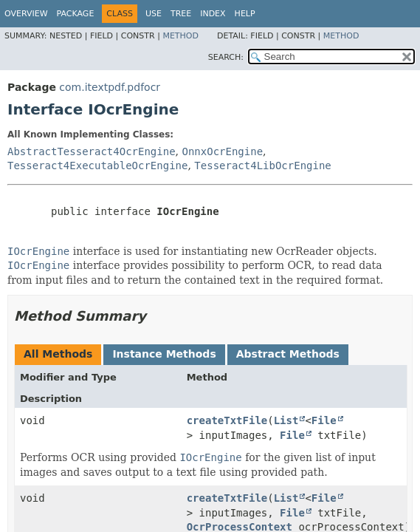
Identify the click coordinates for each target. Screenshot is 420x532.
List (286, 420)
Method (180, 36)
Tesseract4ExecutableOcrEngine (97, 166)
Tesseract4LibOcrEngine (262, 166)
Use (154, 14)
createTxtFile (227, 420)
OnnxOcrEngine (222, 151)
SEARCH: (226, 57)
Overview (26, 14)
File (324, 420)
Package (76, 14)
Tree (181, 14)
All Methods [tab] (58, 354)
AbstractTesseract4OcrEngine (92, 151)
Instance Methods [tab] (164, 354)
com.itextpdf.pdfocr (110, 87)
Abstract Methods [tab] (288, 354)
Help (245, 14)
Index (213, 14)
